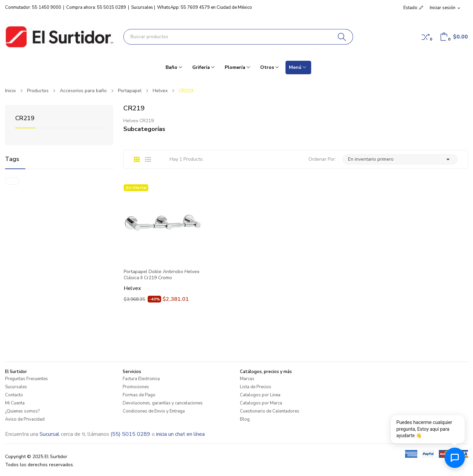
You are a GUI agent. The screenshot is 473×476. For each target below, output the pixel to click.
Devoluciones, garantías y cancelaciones (163, 403)
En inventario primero (400, 159)
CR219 (25, 119)
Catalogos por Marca (261, 403)
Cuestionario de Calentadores (270, 411)
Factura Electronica (141, 379)
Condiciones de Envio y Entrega (154, 411)
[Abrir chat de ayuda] (455, 458)
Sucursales (142, 7)
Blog (245, 419)
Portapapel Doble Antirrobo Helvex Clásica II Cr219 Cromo (161, 275)
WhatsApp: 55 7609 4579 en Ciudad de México (205, 7)
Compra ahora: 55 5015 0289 (96, 7)
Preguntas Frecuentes (27, 379)
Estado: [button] (413, 8)
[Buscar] (342, 37)
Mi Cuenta (15, 403)
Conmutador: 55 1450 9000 (33, 7)
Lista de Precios (256, 387)
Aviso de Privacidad (25, 419)
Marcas (247, 379)
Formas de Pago (139, 395)
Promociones (136, 387)
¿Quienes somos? (22, 411)
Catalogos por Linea (260, 395)
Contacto (14, 395)
